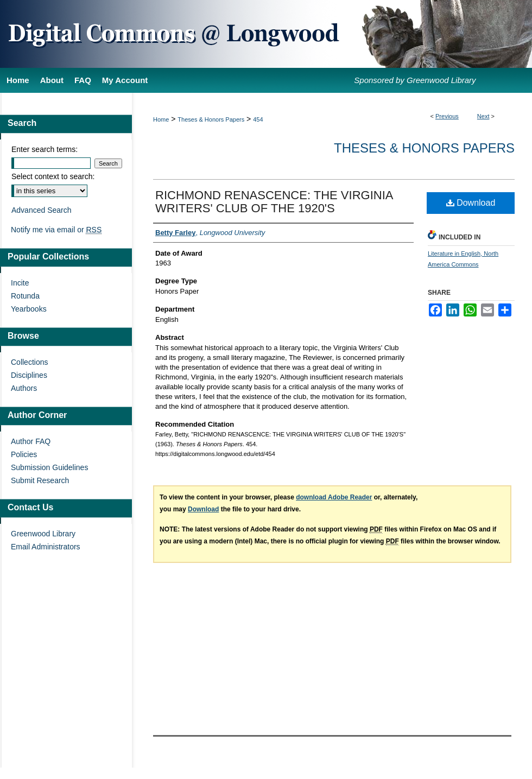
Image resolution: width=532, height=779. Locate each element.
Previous (447, 116)
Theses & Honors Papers (211, 119)
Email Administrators (46, 547)
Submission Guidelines (49, 467)
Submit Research (40, 480)
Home (161, 119)
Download (471, 203)
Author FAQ (31, 441)
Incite (20, 283)
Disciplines (29, 375)
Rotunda (25, 296)
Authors (24, 388)
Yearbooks (29, 309)
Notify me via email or (56, 230)
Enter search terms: (45, 149)
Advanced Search (42, 210)
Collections (29, 362)
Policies (24, 454)
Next (483, 116)
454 (258, 119)
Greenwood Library (43, 534)
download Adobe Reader (334, 497)
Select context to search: (53, 176)
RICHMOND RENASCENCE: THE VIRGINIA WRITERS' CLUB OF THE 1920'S (274, 202)
